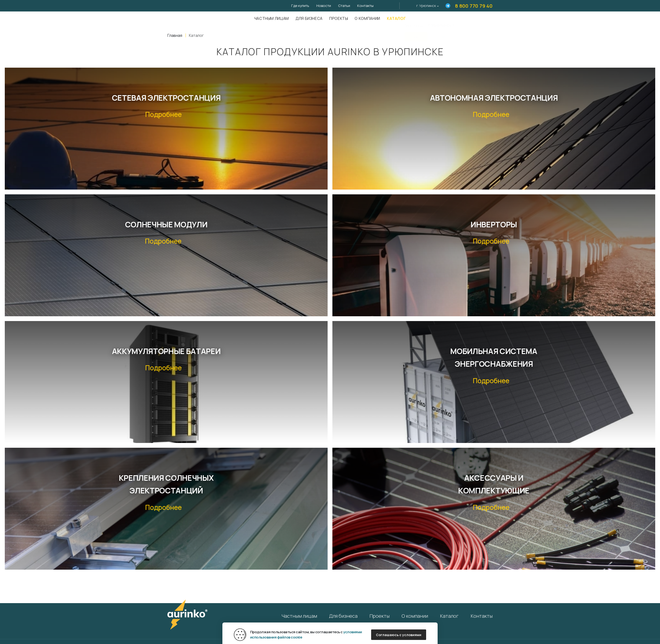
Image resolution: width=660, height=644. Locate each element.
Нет (443, 34)
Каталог (396, 18)
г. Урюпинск (426, 6)
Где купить (300, 6)
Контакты (365, 6)
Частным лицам (272, 18)
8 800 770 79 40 (474, 6)
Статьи (344, 6)
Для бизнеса (309, 18)
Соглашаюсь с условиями (399, 635)
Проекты (339, 18)
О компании (367, 18)
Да (416, 34)
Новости (324, 6)
